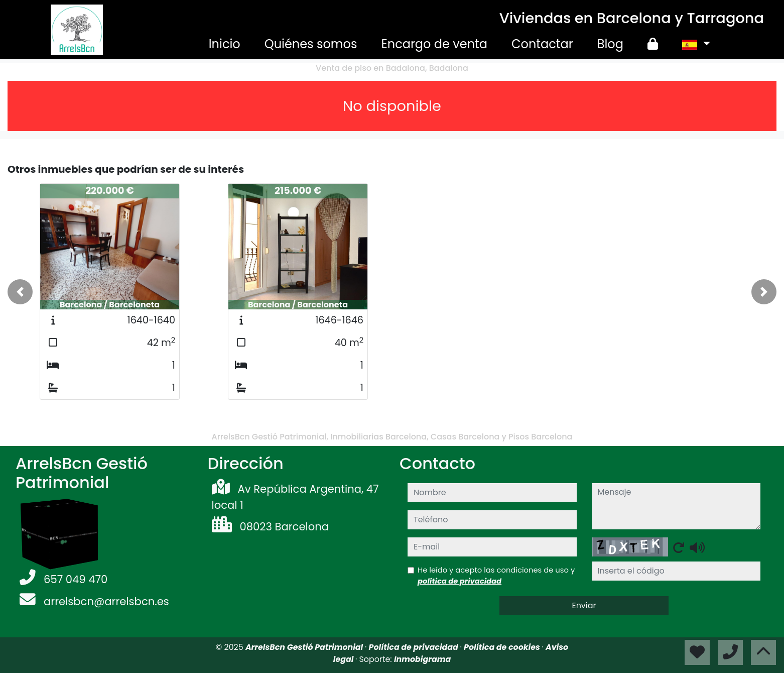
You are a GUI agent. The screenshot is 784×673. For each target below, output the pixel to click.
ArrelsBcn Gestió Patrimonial (305, 647)
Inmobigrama (422, 659)
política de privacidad (460, 581)
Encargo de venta (434, 44)
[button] (20, 292)
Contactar (542, 44)
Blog (610, 44)
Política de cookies (503, 647)
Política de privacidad (415, 647)
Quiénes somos (311, 44)
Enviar (584, 605)
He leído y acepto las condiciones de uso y (496, 575)
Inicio (225, 44)
